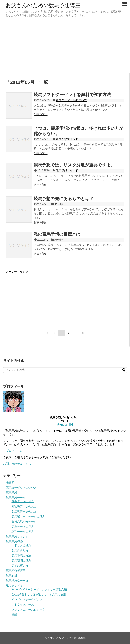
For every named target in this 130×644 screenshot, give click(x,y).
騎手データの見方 (23, 532)
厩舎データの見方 (23, 501)
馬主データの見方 (23, 527)
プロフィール (14, 451)
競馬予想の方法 (21, 555)
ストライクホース (23, 605)
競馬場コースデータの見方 (28, 516)
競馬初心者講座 (16, 571)
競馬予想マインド (67, 139)
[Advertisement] (65, 46)
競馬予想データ (16, 498)
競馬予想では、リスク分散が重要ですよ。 (74, 165)
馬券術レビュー (16, 586)
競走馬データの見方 (24, 511)
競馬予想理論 (14, 542)
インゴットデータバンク (27, 600)
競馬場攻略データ (17, 581)
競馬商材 (12, 576)
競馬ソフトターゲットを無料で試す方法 (72, 95)
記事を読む (41, 114)
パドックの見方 (21, 545)
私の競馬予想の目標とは (57, 234)
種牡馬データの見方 (24, 506)
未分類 (59, 204)
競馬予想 (12, 493)
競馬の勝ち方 (20, 550)
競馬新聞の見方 (21, 561)
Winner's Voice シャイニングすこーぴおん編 (39, 589)
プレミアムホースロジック (28, 610)
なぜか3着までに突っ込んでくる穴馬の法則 (39, 594)
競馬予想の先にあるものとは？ (64, 199)
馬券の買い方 (20, 566)
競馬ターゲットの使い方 (71, 100)
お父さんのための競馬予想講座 (43, 5)
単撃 (14, 615)
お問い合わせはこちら (17, 464)
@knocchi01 (65, 425)
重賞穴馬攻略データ (24, 522)
